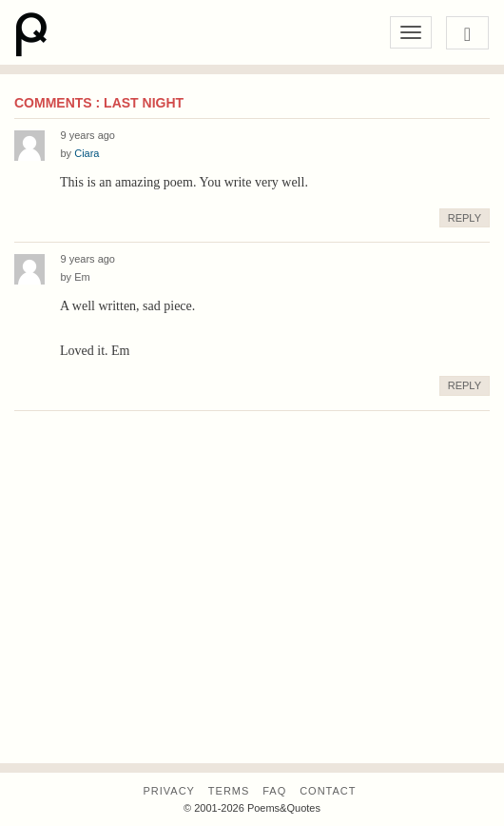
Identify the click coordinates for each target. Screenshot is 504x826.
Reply (465, 218)
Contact (328, 791)
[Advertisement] (252, 616)
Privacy (168, 791)
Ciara (87, 153)
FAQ (274, 791)
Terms (229, 791)
